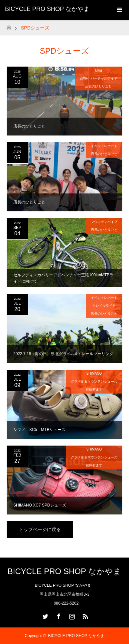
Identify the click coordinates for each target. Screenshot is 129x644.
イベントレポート (104, 146)
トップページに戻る (40, 529)
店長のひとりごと (98, 86)
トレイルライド (104, 306)
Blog (98, 70)
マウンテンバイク (104, 222)
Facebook (58, 615)
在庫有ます (94, 389)
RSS (84, 615)
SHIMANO (94, 374)
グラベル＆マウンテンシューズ (94, 381)
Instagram (71, 615)
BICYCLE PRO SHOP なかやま (47, 9)
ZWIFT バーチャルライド (99, 78)
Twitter (45, 615)
